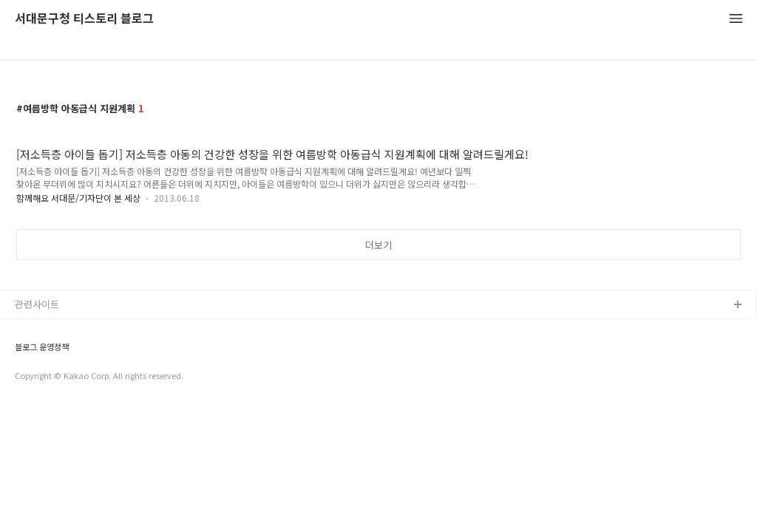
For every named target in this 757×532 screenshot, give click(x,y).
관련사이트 (37, 304)
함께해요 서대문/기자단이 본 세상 (78, 198)
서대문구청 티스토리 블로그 (84, 19)
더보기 (378, 245)
